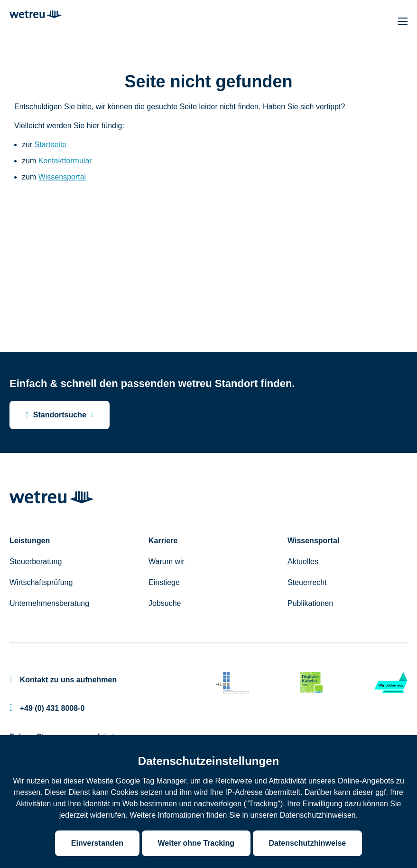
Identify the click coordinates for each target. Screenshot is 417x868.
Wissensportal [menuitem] (313, 541)
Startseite (51, 145)
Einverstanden (97, 843)
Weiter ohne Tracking (196, 843)
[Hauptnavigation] (403, 21)
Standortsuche (56, 415)
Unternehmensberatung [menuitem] (49, 603)
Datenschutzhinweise (308, 843)
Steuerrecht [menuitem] (307, 582)
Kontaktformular (65, 161)
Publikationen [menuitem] (310, 603)
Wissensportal (62, 177)
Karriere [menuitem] (163, 541)
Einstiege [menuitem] (164, 582)
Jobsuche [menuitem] (165, 603)
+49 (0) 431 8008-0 (47, 708)
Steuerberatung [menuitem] (36, 561)
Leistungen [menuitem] (30, 541)
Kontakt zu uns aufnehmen (63, 680)
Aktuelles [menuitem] (303, 561)
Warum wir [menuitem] (167, 561)
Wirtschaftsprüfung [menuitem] (41, 582)
